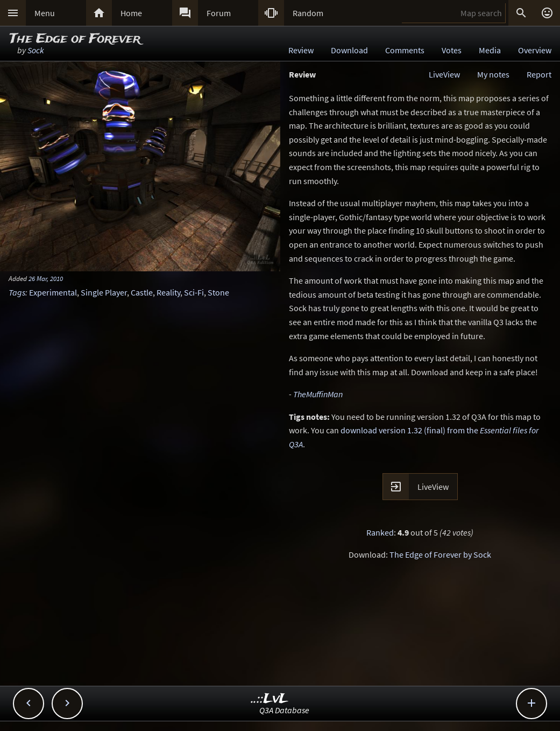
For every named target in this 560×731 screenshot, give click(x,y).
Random (308, 13)
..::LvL (270, 699)
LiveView (444, 74)
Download (349, 50)
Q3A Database (284, 710)
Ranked (380, 532)
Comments (405, 50)
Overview (535, 50)
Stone (218, 292)
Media (490, 50)
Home (131, 13)
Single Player (104, 292)
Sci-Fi (194, 292)
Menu (45, 13)
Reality (168, 292)
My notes (493, 74)
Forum (219, 13)
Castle (142, 292)
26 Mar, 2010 (46, 278)
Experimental (53, 292)
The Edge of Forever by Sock (440, 554)
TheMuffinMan (318, 394)
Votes (452, 50)
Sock (36, 50)
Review (301, 50)
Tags (17, 292)
